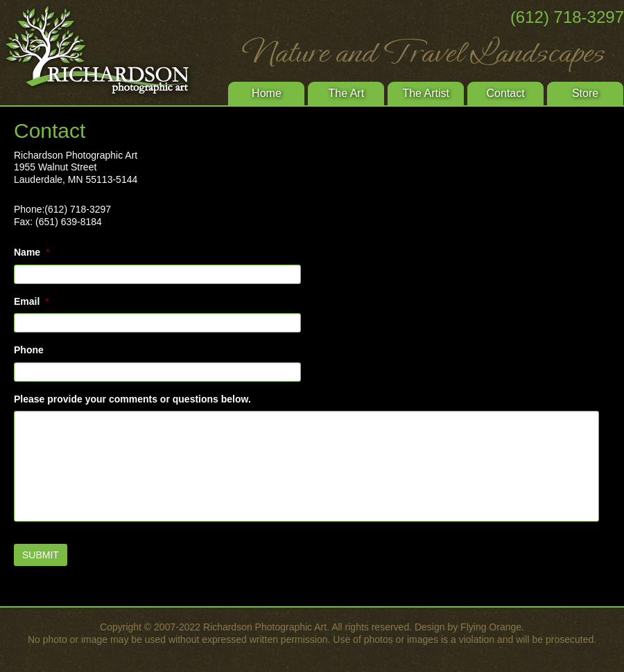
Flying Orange (491, 627)
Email (32, 301)
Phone (29, 350)
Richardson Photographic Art (104, 52)
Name (32, 252)
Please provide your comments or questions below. (132, 399)
